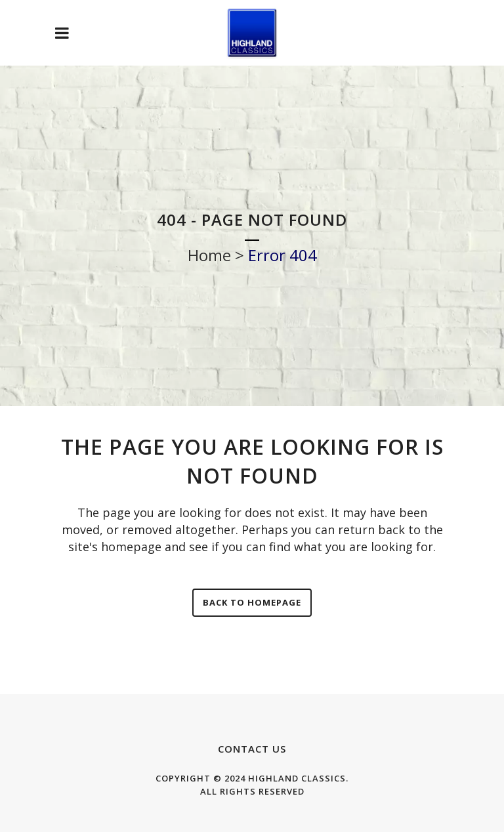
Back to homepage (252, 602)
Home (209, 255)
